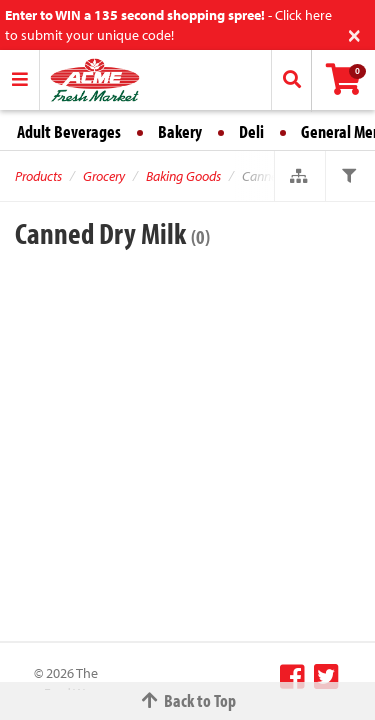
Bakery (180, 131)
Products (38, 176)
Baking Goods (183, 176)
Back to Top (188, 700)
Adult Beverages (69, 131)
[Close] (354, 33)
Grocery (104, 176)
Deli (251, 131)
